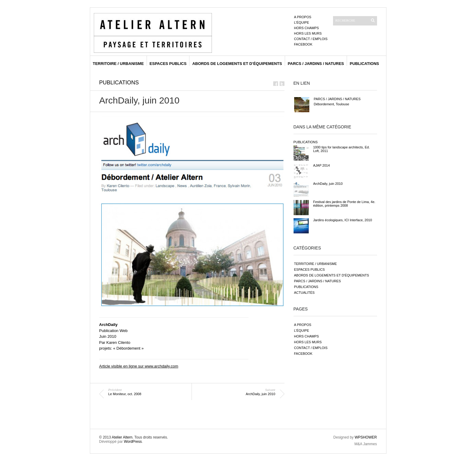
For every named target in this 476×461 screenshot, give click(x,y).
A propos (303, 17)
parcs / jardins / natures (316, 64)
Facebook (303, 44)
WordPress (133, 442)
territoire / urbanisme (118, 64)
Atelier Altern (122, 437)
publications (364, 64)
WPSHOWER (366, 437)
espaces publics (168, 64)
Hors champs (307, 28)
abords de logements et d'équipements (332, 275)
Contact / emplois (311, 39)
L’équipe (302, 22)
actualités (304, 293)
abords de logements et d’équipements (237, 64)
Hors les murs (308, 33)
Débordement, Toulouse (332, 104)
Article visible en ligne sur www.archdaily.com (139, 366)
